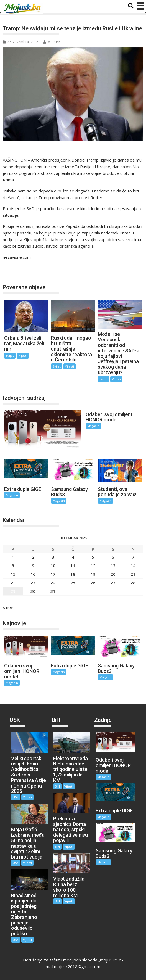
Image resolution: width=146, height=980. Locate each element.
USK (16, 797)
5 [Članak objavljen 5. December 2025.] (93, 557)
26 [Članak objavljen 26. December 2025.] (93, 582)
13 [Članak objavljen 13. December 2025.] (113, 565)
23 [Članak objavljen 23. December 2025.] (33, 582)
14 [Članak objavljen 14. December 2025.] (133, 565)
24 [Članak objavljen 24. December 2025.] (53, 582)
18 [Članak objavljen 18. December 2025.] (73, 574)
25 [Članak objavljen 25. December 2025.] (73, 582)
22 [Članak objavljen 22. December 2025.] (13, 582)
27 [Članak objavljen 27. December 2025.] (113, 582)
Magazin (93, 426)
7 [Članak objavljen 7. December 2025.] (133, 557)
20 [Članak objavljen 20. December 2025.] (113, 574)
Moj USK (52, 42)
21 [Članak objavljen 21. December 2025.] (133, 574)
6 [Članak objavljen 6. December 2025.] (113, 557)
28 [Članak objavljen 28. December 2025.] (133, 582)
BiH (57, 786)
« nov (8, 607)
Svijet (14, 269)
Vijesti (23, 356)
